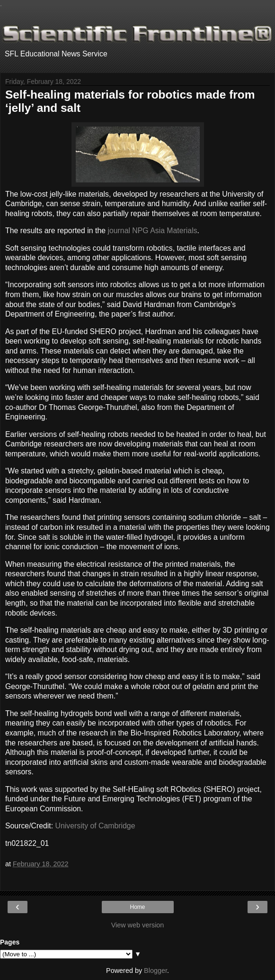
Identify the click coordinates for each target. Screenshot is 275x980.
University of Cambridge (95, 826)
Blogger (155, 971)
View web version (138, 925)
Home (137, 907)
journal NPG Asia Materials (152, 231)
